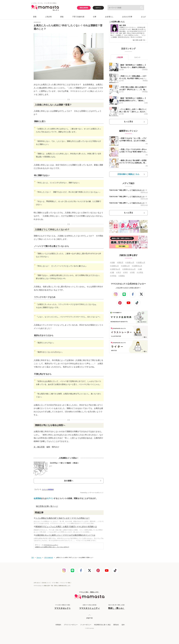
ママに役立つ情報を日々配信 (63, 607)
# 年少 (119, 272)
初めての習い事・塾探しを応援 (116, 607)
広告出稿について (46, 583)
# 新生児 (120, 262)
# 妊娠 (112, 262)
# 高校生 (122, 276)
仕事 (95, 17)
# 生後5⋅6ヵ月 (137, 266)
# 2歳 (112, 272)
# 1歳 (140, 269)
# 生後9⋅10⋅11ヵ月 (129, 269)
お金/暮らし (109, 17)
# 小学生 (140, 272)
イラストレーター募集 (65, 583)
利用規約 (58, 625)
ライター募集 (55, 583)
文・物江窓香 (39, 447)
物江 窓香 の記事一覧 (140, 40)
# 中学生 (113, 276)
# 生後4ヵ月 (125, 266)
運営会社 (116, 625)
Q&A (123, 625)
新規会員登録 (84, 8)
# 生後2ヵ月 (141, 262)
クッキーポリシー (86, 625)
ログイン (98, 8)
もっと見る (128, 122)
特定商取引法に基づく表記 (102, 625)
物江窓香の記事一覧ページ (47, 506)
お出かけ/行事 (127, 17)
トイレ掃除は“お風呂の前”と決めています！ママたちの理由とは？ (63, 518)
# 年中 (125, 272)
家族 (62, 17)
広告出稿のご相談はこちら (128, 174)
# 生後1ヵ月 (130, 262)
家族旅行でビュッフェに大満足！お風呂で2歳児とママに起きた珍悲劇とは (66, 527)
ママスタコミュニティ (51, 545)
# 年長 (132, 272)
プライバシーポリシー (71, 625)
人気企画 (48, 17)
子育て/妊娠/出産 (78, 17)
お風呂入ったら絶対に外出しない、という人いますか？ (52, 547)
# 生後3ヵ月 (114, 266)
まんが (143, 17)
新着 (35, 17)
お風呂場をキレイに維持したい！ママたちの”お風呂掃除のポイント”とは (65, 535)
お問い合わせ (37, 583)
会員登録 (37, 498)
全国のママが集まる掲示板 (89, 607)
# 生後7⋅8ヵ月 (115, 269)
